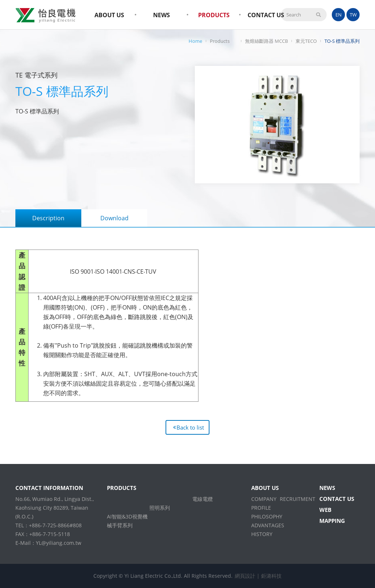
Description (48, 218)
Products (220, 41)
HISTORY (262, 534)
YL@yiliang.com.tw (59, 543)
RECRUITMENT (298, 499)
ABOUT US (109, 15)
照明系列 (160, 508)
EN (339, 15)
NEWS (161, 15)
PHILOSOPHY (267, 516)
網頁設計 (245, 576)
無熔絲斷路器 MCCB (266, 41)
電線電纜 (203, 499)
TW (353, 15)
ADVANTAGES (268, 525)
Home (195, 41)
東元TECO (306, 41)
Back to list (190, 427)
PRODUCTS (214, 15)
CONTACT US (266, 15)
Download (114, 218)
